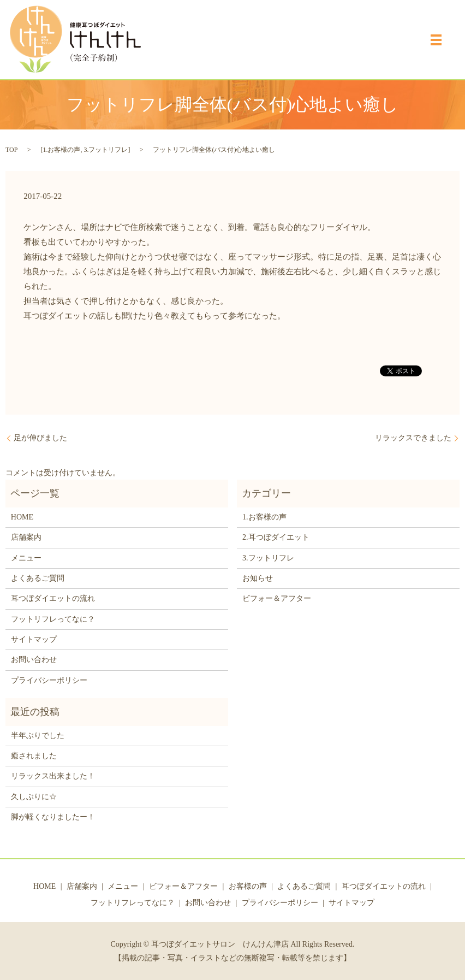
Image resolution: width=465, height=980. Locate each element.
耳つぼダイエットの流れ (53, 598)
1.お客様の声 (61, 150)
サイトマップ (34, 639)
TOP (11, 150)
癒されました (34, 756)
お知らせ (258, 578)
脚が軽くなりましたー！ (53, 817)
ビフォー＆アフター (277, 598)
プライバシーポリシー (49, 680)
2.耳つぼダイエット (276, 537)
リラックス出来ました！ (53, 776)
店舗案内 (26, 537)
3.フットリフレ (106, 150)
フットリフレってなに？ (53, 619)
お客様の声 (248, 886)
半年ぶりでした (38, 736)
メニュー (26, 558)
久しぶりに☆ (34, 797)
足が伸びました (40, 438)
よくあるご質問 (38, 578)
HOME (22, 517)
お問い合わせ (34, 660)
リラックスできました (413, 438)
